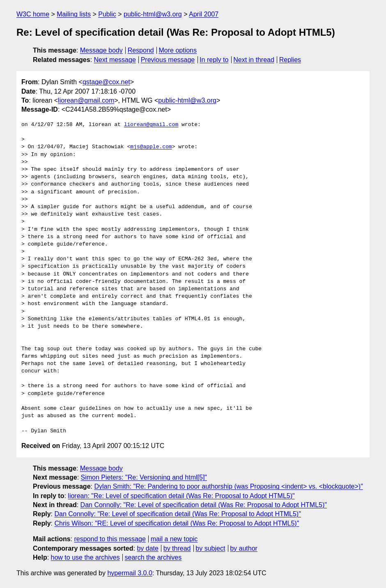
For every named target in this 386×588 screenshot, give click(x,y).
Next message (115, 60)
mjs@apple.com (151, 147)
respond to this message (110, 539)
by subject (210, 548)
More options (178, 50)
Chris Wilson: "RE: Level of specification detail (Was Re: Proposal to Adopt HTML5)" (177, 523)
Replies (290, 60)
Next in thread (254, 60)
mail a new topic (174, 539)
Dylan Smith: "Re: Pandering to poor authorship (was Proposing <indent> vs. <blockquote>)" (228, 486)
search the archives (153, 557)
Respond (141, 50)
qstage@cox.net (106, 82)
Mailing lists (74, 14)
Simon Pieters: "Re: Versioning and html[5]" (144, 477)
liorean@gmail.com (86, 100)
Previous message (168, 60)
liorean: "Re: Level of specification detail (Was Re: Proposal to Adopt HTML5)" (181, 496)
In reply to (214, 60)
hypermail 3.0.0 (130, 573)
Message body (101, 50)
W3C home (33, 14)
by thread (177, 548)
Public (107, 14)
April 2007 (204, 14)
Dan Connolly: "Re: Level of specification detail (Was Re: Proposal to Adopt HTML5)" (204, 505)
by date (147, 548)
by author (244, 548)
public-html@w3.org (153, 14)
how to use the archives (85, 557)
